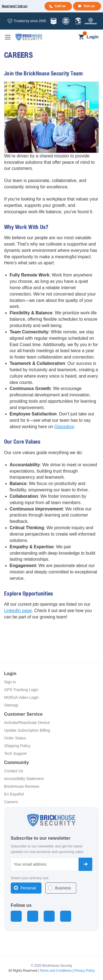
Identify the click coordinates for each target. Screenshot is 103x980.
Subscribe (85, 864)
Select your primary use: (30, 878)
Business (63, 888)
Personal (28, 888)
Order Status (15, 738)
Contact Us (14, 771)
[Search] (72, 37)
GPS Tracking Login (21, 690)
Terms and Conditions (56, 971)
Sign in (10, 682)
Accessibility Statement (24, 779)
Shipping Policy (17, 746)
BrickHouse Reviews (22, 786)
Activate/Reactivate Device (27, 723)
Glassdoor (64, 427)
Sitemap (11, 705)
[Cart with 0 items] (81, 37)
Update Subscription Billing (27, 730)
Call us (60, 6)
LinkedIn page (18, 611)
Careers (11, 802)
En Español (14, 794)
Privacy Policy (85, 971)
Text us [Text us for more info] (89, 6)
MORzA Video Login (21, 697)
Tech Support (16, 754)
